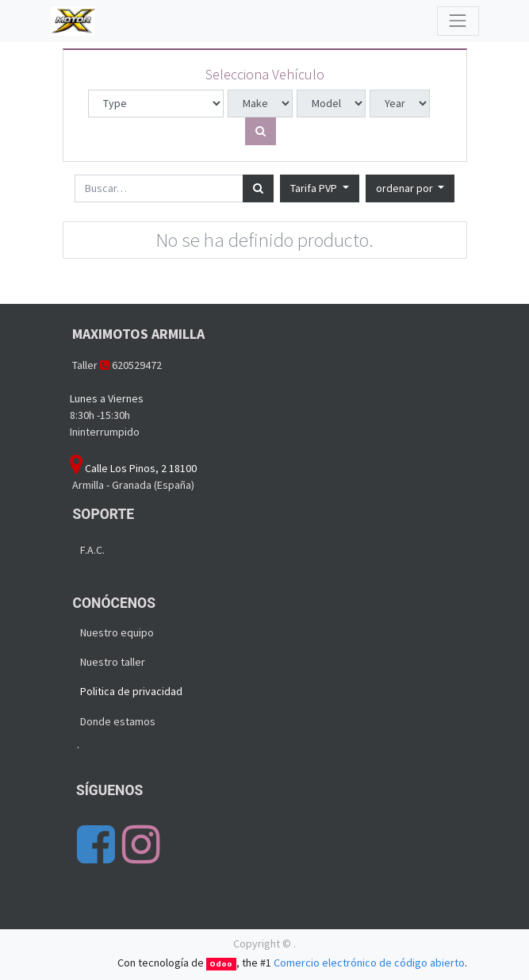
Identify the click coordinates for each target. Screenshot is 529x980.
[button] (410, 188)
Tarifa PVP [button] (315, 188)
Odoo (221, 964)
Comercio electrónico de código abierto (369, 963)
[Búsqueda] (258, 188)
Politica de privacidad (131, 691)
